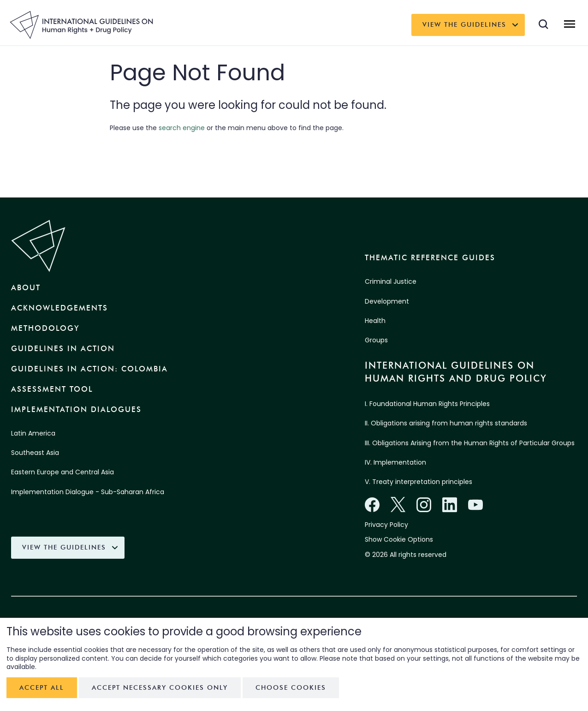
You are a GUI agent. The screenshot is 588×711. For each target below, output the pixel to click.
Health (375, 321)
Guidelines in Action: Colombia (89, 369)
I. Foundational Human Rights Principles (427, 404)
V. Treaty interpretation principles (419, 482)
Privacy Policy (386, 525)
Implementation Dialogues (76, 409)
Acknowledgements (59, 308)
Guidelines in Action (63, 349)
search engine (182, 128)
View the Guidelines (464, 25)
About (26, 288)
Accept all (42, 688)
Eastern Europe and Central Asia (62, 472)
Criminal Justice (391, 281)
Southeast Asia (35, 453)
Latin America (33, 433)
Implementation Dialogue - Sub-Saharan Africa (88, 492)
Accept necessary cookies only (160, 688)
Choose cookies (291, 688)
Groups (376, 340)
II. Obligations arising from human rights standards (446, 423)
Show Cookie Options (399, 539)
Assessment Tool (52, 389)
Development (387, 301)
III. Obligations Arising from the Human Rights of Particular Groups (470, 443)
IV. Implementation (395, 462)
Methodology (45, 328)
